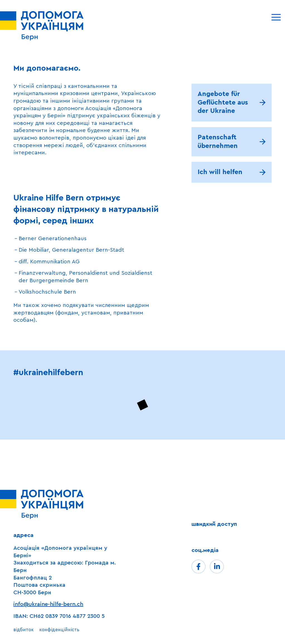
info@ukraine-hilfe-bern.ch (48, 604)
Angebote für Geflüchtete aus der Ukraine (223, 102)
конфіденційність (59, 630)
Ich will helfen (220, 172)
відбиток (24, 630)
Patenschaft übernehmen (218, 142)
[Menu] (276, 17)
